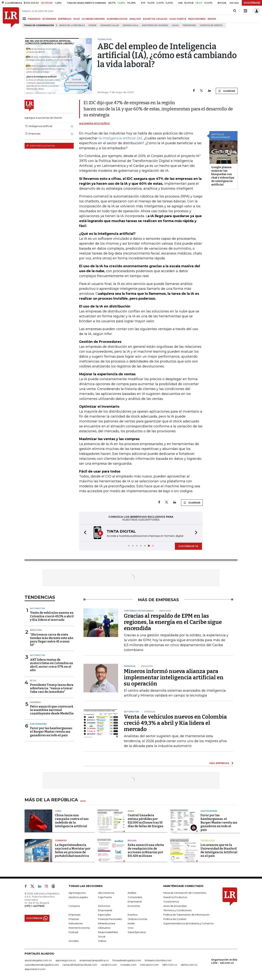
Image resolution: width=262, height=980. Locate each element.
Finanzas (74, 919)
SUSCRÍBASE (252, 3)
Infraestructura (107, 923)
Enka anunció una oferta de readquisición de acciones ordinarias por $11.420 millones (146, 850)
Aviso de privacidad (175, 906)
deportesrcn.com (35, 969)
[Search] (235, 11)
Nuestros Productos (175, 897)
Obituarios (104, 928)
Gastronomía (38, 724)
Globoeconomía (137, 919)
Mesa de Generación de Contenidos (185, 893)
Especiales (104, 915)
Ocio (131, 928)
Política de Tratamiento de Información (186, 915)
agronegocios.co (66, 960)
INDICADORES (197, 19)
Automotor (37, 608)
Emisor (93, 25)
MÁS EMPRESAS (219, 763)
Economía (134, 906)
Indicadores (76, 923)
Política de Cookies (175, 919)
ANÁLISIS (135, 19)
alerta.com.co (189, 965)
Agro (131, 811)
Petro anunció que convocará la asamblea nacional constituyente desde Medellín (52, 710)
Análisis (132, 893)
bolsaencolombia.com (158, 960)
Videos (102, 941)
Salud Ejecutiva (137, 932)
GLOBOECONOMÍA (93, 19)
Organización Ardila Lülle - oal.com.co (224, 961)
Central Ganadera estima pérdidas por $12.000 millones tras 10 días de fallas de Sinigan (146, 821)
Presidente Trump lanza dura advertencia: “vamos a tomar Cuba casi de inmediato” (52, 688)
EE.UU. (33, 681)
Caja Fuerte (105, 897)
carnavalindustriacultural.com (80, 965)
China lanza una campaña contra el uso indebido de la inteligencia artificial (72, 821)
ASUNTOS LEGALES (155, 19)
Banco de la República (72, 25)
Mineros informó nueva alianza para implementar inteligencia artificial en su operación (174, 677)
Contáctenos (171, 901)
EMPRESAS (65, 19)
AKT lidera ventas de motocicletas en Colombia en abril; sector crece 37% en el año (52, 665)
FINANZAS (34, 19)
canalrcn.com (109, 965)
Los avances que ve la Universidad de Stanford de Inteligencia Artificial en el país (219, 850)
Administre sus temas (41, 146)
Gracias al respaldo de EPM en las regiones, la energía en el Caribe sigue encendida (173, 622)
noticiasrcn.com (149, 965)
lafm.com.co (170, 965)
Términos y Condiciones (177, 910)
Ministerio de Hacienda (155, 25)
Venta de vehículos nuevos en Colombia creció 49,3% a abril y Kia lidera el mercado (52, 616)
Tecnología (208, 840)
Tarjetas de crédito (211, 25)
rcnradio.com (128, 965)
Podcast (74, 932)
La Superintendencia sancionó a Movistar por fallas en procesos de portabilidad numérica (73, 850)
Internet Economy (79, 928)
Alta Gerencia (106, 893)
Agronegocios (77, 893)
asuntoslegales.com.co (38, 960)
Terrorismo (189, 25)
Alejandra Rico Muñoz (94, 123)
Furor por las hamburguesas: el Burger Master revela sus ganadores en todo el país (51, 732)
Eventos (132, 915)
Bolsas (132, 840)
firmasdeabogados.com (127, 960)
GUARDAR (227, 91)
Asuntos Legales (78, 897)
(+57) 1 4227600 (34, 906)
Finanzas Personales (110, 919)
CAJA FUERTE (178, 19)
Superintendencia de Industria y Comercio (188, 923)
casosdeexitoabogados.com (42, 965)
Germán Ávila (130, 25)
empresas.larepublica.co (94, 960)
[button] (84, 533)
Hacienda (35, 702)
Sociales (74, 941)
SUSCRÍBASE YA (188, 546)
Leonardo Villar (110, 25)
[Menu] (25, 19)
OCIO (77, 19)
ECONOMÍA (49, 19)
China (58, 811)
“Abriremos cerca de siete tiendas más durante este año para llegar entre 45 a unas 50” (52, 640)
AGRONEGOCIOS (117, 19)
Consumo (74, 906)
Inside (131, 923)
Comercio (61, 840)
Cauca (175, 25)
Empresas (74, 915)
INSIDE (212, 19)
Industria (36, 630)
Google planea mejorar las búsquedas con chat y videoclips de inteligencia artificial (223, 176)
